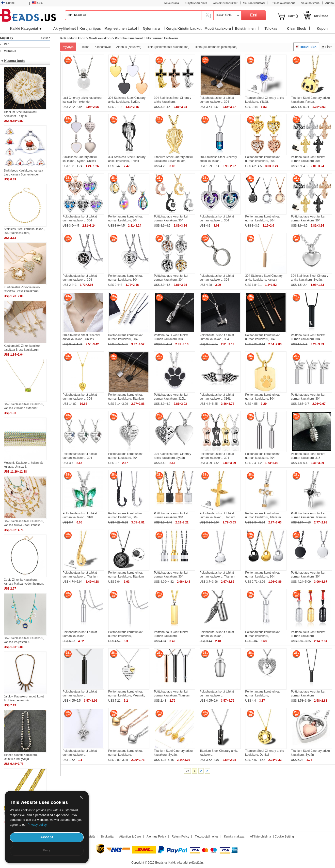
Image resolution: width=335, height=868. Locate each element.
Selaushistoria (310, 3)
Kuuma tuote (15, 61)
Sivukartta (107, 837)
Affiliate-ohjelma (261, 837)
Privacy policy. (37, 825)
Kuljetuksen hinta (196, 3)
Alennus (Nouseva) (129, 47)
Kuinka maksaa (234, 837)
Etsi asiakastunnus (283, 3)
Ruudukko (306, 47)
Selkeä (46, 38)
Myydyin (68, 47)
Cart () (293, 16)
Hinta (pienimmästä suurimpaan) (168, 47)
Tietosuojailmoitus (207, 837)
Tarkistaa (321, 16)
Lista (327, 47)
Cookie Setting (284, 837)
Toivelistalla (171, 3)
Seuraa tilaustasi (254, 3)
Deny (47, 850)
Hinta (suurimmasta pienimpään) (216, 47)
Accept (47, 837)
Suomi (8, 3)
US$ (38, 3)
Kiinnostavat (103, 47)
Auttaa (329, 3)
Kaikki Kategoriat (26, 29)
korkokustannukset (225, 3)
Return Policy (180, 837)
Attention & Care (130, 837)
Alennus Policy (156, 837)
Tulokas (84, 47)
